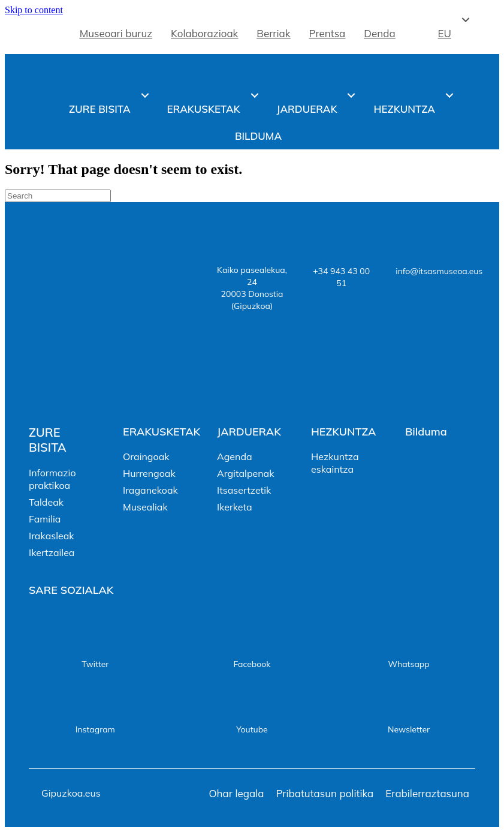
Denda (379, 33)
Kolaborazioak (204, 33)
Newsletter (409, 729)
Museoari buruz (116, 33)
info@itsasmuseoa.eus (439, 271)
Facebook (252, 664)
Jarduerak (307, 109)
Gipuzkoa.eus (71, 793)
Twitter (95, 664)
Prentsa (328, 33)
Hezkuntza (404, 109)
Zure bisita (99, 109)
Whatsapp (408, 664)
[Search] (58, 196)
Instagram (95, 729)
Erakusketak (204, 109)
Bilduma (258, 136)
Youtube (252, 729)
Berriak (273, 33)
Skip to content (34, 10)
